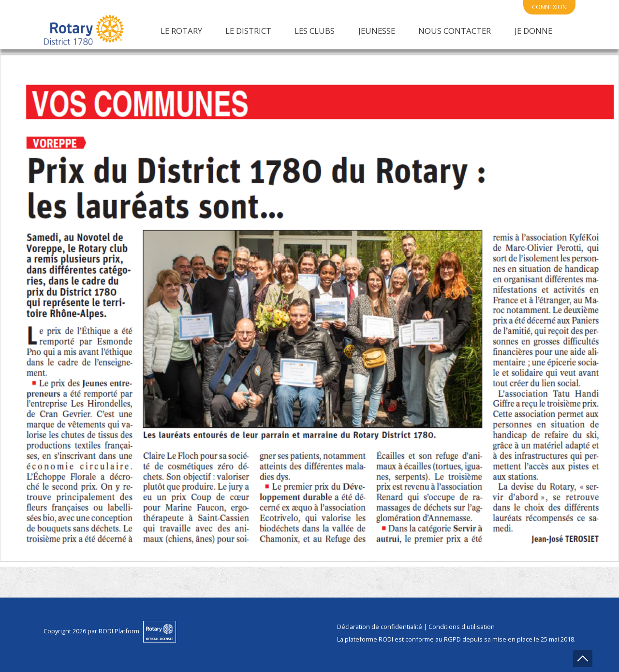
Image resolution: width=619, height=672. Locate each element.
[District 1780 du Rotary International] (84, 30)
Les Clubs (315, 31)
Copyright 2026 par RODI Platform (91, 631)
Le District (248, 31)
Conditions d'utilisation (462, 627)
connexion (549, 7)
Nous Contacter (455, 31)
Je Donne (533, 31)
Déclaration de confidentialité (380, 627)
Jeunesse (377, 31)
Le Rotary (181, 31)
